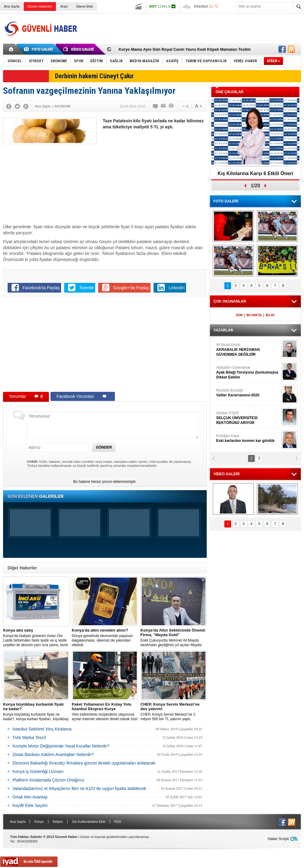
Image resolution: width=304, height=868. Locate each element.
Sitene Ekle (85, 6)
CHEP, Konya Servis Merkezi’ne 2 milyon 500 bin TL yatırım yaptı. (174, 712)
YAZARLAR (223, 330)
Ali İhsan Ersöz (248, 350)
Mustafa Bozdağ (248, 393)
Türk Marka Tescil (29, 737)
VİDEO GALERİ (226, 474)
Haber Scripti (278, 839)
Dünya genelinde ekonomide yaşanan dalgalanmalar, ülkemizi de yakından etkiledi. (105, 637)
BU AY (270, 315)
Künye (39, 822)
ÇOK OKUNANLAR (230, 301)
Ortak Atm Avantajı (30, 797)
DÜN (239, 315)
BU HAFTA (254, 315)
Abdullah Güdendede (248, 373)
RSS (118, 822)
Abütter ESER (248, 418)
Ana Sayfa (12, 6)
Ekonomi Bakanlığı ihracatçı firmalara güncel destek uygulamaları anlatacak (84, 763)
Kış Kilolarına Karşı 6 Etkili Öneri (256, 173)
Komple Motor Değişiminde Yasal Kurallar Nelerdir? (61, 746)
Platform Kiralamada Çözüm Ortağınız (48, 780)
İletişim (58, 822)
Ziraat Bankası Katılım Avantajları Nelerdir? (53, 754)
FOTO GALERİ (226, 201)
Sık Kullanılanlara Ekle (89, 822)
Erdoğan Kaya (248, 438)
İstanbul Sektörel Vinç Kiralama (42, 729)
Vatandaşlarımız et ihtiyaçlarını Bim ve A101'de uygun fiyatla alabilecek (79, 788)
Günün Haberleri (40, 6)
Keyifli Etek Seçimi (30, 805)
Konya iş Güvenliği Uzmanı (38, 771)
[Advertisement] (154, 178)
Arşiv (64, 6)
